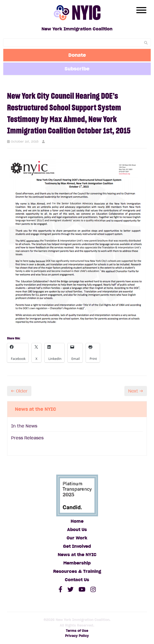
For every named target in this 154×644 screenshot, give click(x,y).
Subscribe (77, 69)
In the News (24, 426)
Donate (77, 55)
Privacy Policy (77, 636)
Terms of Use (77, 631)
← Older (19, 391)
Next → (136, 391)
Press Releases (27, 438)
